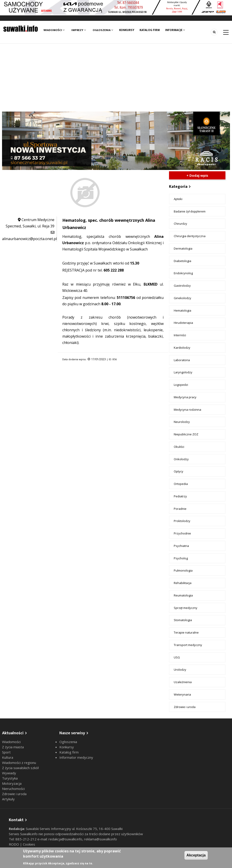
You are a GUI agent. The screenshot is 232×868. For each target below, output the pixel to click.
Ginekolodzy (182, 298)
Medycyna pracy (185, 397)
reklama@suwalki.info (100, 839)
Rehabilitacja (183, 583)
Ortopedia (181, 484)
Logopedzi (181, 385)
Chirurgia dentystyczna (190, 236)
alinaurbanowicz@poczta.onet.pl (29, 239)
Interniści (180, 335)
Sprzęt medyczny (186, 608)
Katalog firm (151, 30)
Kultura (8, 757)
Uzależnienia (183, 682)
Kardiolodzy (182, 348)
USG (177, 657)
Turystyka (10, 778)
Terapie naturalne (186, 632)
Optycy (179, 471)
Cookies (29, 844)
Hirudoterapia (183, 323)
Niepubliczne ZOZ (186, 434)
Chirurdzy (180, 224)
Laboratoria (182, 360)
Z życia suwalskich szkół (20, 768)
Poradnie (180, 509)
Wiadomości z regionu (19, 763)
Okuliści (179, 447)
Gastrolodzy (182, 286)
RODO (14, 844)
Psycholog (181, 558)
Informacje (178, 30)
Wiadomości (54, 30)
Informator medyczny (76, 757)
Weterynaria (182, 694)
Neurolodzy (182, 422)
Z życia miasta (13, 747)
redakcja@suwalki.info (65, 839)
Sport (6, 752)
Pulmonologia (183, 570)
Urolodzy (180, 670)
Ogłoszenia (103, 30)
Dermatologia (183, 248)
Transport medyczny (188, 645)
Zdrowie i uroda (185, 707)
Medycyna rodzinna (187, 410)
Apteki (178, 199)
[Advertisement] (116, 78)
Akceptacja (196, 855)
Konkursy (127, 30)
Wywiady (9, 773)
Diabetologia (182, 261)
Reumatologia (183, 595)
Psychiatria (181, 546)
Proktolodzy (182, 521)
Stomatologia (183, 620)
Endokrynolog (183, 273)
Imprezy (79, 30)
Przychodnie (182, 533)
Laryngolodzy (183, 372)
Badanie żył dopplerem (190, 211)
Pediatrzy (180, 496)
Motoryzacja (12, 783)
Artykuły (8, 799)
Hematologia (182, 310)
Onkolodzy (181, 459)
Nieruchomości (13, 789)
